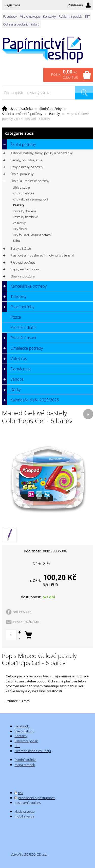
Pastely (54, 114)
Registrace (13, 5)
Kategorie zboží (48, 133)
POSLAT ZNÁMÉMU (26, 622)
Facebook (10, 16)
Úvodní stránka (21, 109)
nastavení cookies (27, 803)
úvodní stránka (25, 760)
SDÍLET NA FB (22, 612)
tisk (21, 793)
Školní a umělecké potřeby (22, 114)
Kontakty (50, 16)
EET (87, 16)
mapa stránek (25, 765)
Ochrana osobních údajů (21, 24)
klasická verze (24, 811)
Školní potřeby (51, 109)
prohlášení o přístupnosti (37, 798)
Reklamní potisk (70, 16)
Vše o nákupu (30, 16)
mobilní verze (24, 816)
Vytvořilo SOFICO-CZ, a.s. (29, 854)
